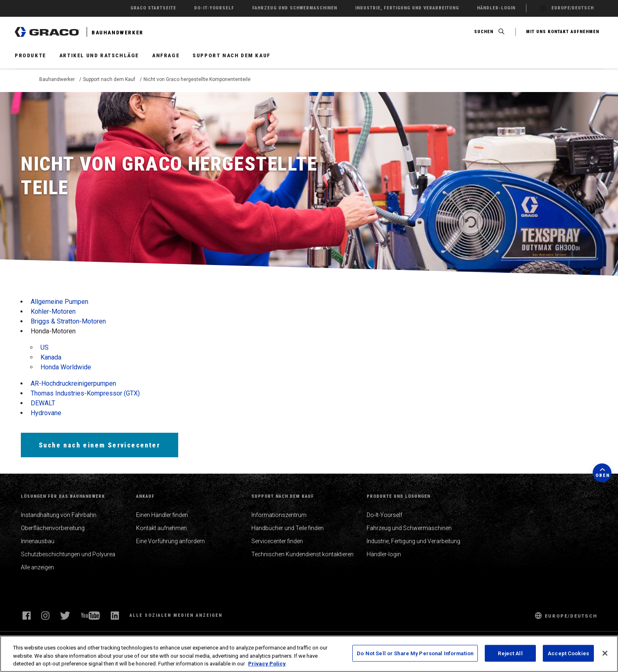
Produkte (30, 55)
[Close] (605, 653)
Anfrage (166, 55)
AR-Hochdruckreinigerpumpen (73, 383)
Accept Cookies (568, 653)
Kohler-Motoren (53, 311)
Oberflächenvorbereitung (53, 528)
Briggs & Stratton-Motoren (68, 321)
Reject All (510, 653)
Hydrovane (46, 413)
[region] (309, 654)
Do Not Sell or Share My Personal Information (415, 653)
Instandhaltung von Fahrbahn (59, 515)
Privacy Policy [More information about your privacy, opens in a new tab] (267, 664)
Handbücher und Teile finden (288, 528)
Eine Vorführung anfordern (170, 541)
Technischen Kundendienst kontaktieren (302, 554)
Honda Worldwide (66, 367)
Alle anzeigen (37, 567)
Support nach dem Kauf (232, 55)
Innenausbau (38, 541)
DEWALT (43, 403)
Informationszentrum (279, 515)
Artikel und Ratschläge (99, 55)
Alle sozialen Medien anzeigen (176, 615)
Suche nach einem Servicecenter (100, 445)
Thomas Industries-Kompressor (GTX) (85, 393)
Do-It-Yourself (384, 515)
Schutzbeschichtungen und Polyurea (68, 554)
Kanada (51, 357)
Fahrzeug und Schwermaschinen (409, 528)
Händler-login (384, 554)
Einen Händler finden (162, 515)
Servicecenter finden (277, 541)
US (45, 347)
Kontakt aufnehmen (161, 528)
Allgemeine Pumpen (59, 302)
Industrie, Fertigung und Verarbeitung (413, 541)
